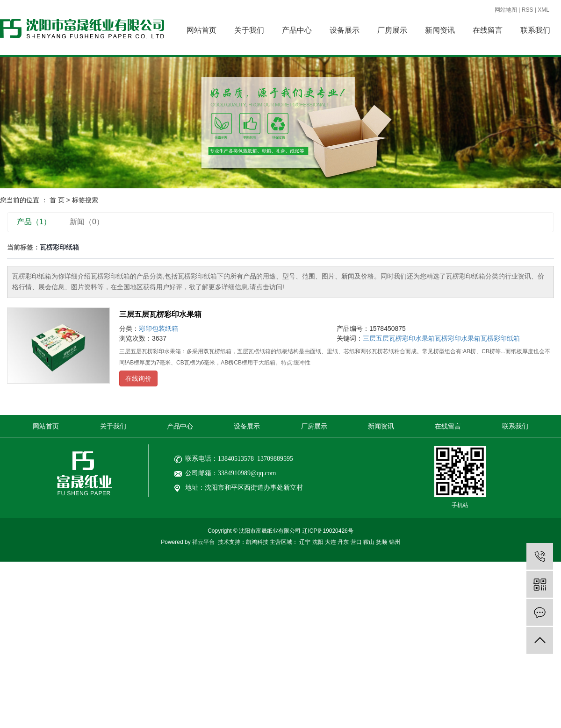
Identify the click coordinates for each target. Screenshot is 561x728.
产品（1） (34, 222)
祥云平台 (203, 542)
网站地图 (506, 10)
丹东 (343, 542)
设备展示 (345, 30)
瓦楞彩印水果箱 (458, 338)
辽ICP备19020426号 (327, 531)
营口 (356, 542)
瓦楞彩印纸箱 (500, 338)
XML (543, 10)
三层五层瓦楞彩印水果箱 (160, 314)
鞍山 (369, 542)
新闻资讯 (440, 30)
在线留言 (488, 30)
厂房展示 (392, 30)
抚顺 (381, 542)
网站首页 (201, 30)
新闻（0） (87, 222)
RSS (528, 10)
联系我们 (535, 30)
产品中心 (297, 30)
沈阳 (318, 542)
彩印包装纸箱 (158, 328)
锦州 (395, 542)
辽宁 (305, 542)
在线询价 (138, 378)
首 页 (57, 200)
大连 (331, 542)
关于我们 (249, 30)
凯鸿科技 (257, 542)
